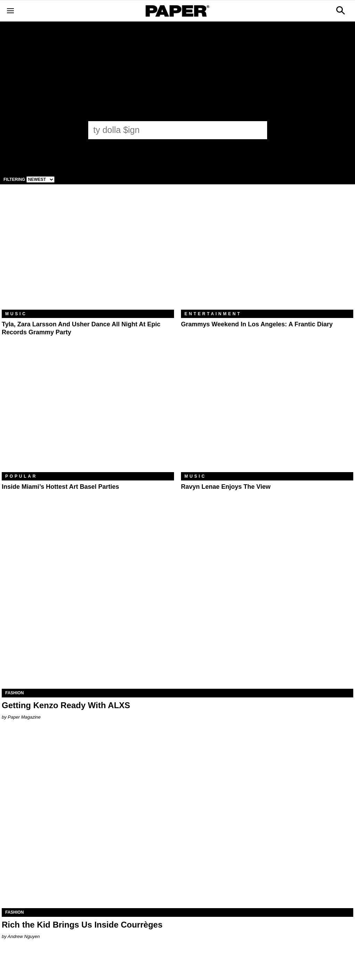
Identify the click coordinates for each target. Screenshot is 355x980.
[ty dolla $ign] (171, 130)
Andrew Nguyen (24, 936)
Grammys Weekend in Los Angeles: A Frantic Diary (257, 324)
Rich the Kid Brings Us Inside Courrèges (82, 925)
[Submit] (258, 130)
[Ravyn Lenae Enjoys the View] (267, 415)
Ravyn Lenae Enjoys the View (226, 487)
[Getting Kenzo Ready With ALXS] (177, 601)
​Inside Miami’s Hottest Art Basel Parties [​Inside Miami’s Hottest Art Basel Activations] (60, 487)
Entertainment (213, 314)
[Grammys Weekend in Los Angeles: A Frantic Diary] (267, 252)
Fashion (14, 693)
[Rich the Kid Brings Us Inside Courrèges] (177, 820)
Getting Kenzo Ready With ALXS (66, 705)
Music (16, 314)
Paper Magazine (24, 717)
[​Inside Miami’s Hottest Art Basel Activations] (88, 415)
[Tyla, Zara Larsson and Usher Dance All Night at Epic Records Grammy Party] (88, 252)
